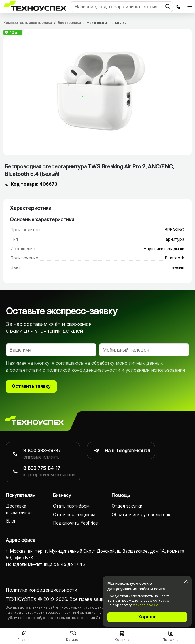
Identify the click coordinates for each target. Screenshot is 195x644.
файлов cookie (146, 605)
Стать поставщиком (74, 515)
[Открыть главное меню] (190, 7)
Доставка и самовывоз (19, 510)
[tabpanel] (97, 92)
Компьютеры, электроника (28, 23)
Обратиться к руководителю (142, 515)
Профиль (171, 640)
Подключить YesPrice (75, 523)
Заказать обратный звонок (178, 7)
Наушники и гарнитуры (107, 23)
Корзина (122, 640)
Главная (24, 640)
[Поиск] (122, 7)
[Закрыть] (186, 581)
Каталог (73, 640)
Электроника (69, 23)
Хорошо (147, 617)
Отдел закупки (127, 507)
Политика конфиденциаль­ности (41, 590)
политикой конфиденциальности (83, 371)
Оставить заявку (31, 387)
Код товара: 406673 (34, 184)
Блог (11, 522)
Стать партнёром (71, 507)
